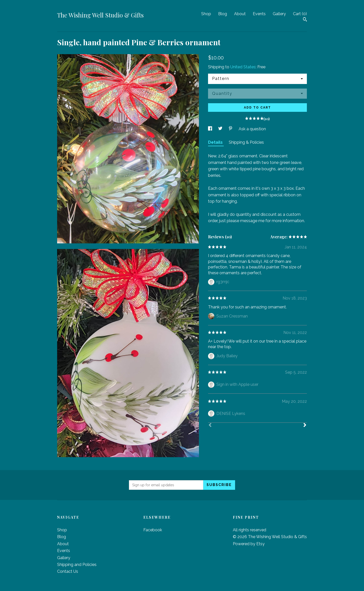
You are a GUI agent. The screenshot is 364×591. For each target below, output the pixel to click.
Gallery (279, 14)
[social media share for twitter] (221, 129)
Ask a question (252, 129)
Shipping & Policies (246, 142)
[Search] (305, 20)
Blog (223, 14)
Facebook (153, 530)
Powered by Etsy (249, 544)
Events (259, 14)
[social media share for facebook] (211, 129)
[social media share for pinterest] (231, 129)
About (240, 14)
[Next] (305, 426)
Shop (206, 14)
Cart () (300, 14)
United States (243, 67)
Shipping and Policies (77, 565)
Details (216, 142)
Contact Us (68, 571)
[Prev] (210, 426)
